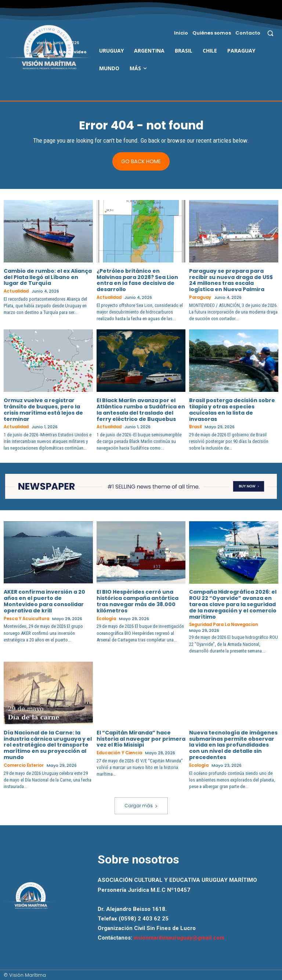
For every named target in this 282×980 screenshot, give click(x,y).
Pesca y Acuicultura (26, 618)
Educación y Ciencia (119, 753)
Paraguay (200, 298)
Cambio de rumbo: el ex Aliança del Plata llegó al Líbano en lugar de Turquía (48, 277)
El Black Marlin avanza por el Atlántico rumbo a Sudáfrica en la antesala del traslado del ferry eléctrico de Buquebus (141, 409)
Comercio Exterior (24, 765)
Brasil (195, 427)
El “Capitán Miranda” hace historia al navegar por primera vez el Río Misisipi (141, 738)
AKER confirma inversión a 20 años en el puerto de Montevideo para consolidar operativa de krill (44, 601)
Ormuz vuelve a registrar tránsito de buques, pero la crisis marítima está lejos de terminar (43, 409)
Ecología (106, 618)
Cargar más (141, 805)
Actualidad (16, 292)
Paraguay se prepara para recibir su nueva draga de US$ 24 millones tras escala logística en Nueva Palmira (231, 280)
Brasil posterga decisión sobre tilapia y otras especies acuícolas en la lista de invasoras (232, 409)
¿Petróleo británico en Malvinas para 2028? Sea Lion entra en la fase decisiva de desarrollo (137, 280)
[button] (270, 33)
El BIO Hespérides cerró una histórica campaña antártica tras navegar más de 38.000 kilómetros (138, 601)
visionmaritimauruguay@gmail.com (179, 937)
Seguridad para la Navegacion (223, 625)
